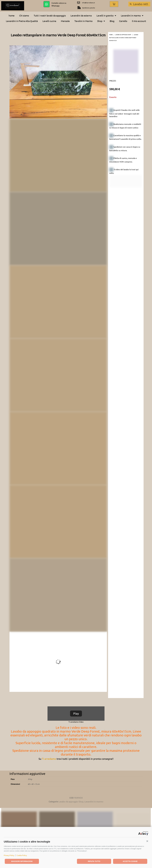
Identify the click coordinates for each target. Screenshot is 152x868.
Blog (112, 21)
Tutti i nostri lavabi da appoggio (50, 15)
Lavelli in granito (106, 16)
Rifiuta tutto (94, 861)
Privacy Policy (9, 855)
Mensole (65, 21)
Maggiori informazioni (22, 861)
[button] (147, 841)
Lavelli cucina (49, 21)
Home (111, 35)
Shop (101, 21)
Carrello (123, 21)
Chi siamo (24, 15)
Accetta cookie (130, 861)
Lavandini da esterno (81, 15)
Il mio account (139, 21)
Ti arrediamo (49, 759)
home (12, 15)
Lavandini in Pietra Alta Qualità (22, 21)
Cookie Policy (22, 855)
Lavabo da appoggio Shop (123, 35)
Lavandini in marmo (132, 16)
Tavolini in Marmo (83, 21)
